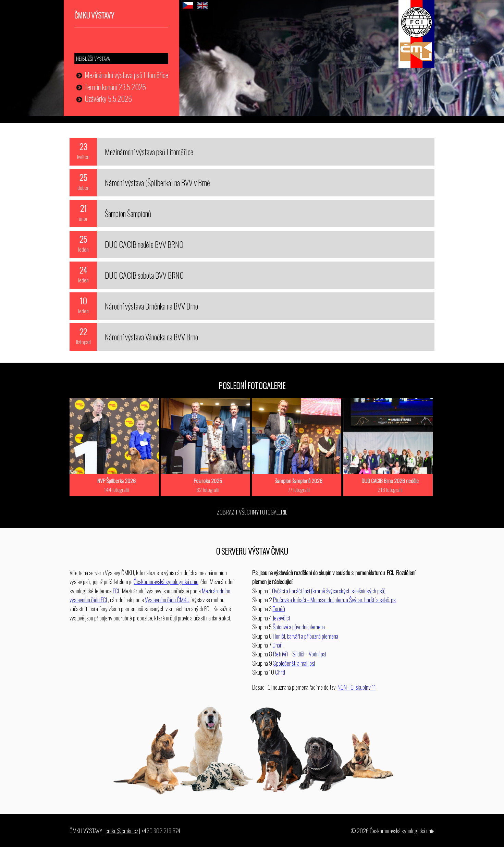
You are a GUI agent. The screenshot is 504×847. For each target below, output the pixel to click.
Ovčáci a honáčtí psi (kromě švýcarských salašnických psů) (329, 591)
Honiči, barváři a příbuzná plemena (305, 636)
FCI (116, 591)
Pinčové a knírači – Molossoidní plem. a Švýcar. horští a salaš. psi (335, 600)
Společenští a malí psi (294, 663)
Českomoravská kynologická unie (166, 581)
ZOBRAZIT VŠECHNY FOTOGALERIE (252, 512)
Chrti (280, 672)
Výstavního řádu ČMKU (167, 600)
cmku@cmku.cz (122, 831)
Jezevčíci (281, 618)
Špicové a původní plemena (299, 627)
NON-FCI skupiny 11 (357, 687)
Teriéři (279, 608)
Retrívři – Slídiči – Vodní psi (300, 654)
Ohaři (278, 645)
